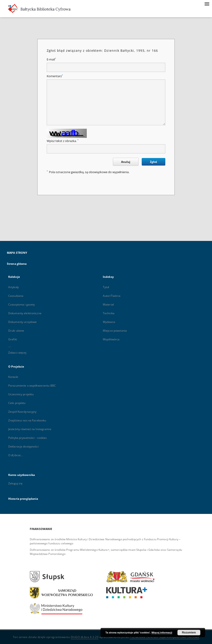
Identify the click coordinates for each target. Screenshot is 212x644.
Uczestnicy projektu (21, 394)
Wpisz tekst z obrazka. (63, 141)
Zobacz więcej (17, 353)
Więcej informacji (162, 633)
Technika (109, 313)
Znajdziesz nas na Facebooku (27, 420)
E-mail (51, 59)
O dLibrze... (15, 455)
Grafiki (13, 339)
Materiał (108, 304)
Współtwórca (111, 339)
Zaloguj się (15, 483)
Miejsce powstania (115, 331)
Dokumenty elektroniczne (25, 313)
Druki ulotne (16, 331)
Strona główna (17, 264)
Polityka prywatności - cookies (28, 438)
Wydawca (109, 322)
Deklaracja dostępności (23, 446)
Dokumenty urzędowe (22, 322)
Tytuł (106, 287)
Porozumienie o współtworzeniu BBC (32, 386)
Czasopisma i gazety (22, 304)
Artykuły (14, 287)
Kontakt (13, 377)
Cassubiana (16, 296)
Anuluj (126, 162)
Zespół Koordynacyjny (22, 412)
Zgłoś (154, 162)
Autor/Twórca (112, 296)
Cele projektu (17, 403)
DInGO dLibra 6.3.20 (85, 637)
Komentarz (55, 76)
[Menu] (207, 4)
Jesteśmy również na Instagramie (30, 429)
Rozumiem (189, 633)
